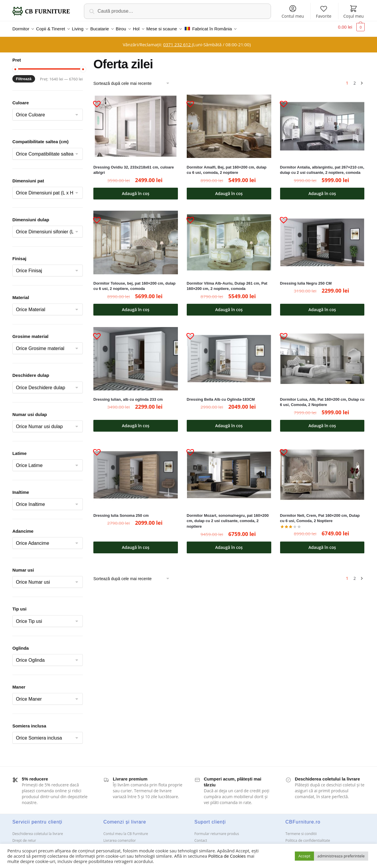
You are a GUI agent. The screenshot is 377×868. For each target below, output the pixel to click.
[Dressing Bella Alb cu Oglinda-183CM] (229, 355)
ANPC (199, 843)
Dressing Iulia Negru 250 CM (306, 280)
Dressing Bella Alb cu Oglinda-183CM (221, 396)
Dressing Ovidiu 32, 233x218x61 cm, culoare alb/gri (134, 166)
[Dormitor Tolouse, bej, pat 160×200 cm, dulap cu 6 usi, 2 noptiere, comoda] (136, 239)
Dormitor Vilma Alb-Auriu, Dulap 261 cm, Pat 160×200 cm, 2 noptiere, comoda (227, 283)
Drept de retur (24, 837)
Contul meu (293, 12)
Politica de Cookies (227, 856)
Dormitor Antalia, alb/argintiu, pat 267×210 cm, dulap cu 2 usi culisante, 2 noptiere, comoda (322, 166)
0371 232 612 (177, 41)
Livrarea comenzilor (120, 837)
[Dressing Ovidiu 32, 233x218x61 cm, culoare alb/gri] (136, 123)
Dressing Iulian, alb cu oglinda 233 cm (128, 396)
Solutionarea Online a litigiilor (310, 843)
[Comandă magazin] (133, 80)
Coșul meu (354, 12)
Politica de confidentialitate (308, 837)
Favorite (324, 12)
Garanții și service (27, 843)
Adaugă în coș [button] (136, 190)
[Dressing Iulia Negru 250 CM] (322, 239)
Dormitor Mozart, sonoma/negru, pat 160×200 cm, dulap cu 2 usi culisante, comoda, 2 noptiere (228, 517)
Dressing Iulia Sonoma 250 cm (121, 512)
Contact (201, 837)
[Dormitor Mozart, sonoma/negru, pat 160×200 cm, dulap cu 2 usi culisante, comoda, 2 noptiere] (229, 471)
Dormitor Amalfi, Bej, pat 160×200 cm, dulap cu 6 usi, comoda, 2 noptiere (227, 166)
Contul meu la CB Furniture (126, 830)
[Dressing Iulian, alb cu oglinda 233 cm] (136, 355)
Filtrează (24, 75)
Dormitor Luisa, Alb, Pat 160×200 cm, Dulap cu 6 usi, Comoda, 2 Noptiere (322, 399)
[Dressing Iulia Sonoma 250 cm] (136, 471)
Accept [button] (304, 856)
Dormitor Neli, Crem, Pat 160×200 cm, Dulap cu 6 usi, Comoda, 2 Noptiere (320, 515)
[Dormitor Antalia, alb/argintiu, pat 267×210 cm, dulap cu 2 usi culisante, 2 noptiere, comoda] (322, 123)
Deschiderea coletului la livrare (38, 830)
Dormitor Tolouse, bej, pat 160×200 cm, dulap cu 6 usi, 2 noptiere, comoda (134, 283)
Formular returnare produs (217, 830)
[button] (95, 98)
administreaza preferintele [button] (341, 856)
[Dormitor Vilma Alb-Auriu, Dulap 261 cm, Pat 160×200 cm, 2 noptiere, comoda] (229, 239)
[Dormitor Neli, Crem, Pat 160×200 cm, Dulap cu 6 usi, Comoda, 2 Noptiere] (322, 471)
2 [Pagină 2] (355, 79)
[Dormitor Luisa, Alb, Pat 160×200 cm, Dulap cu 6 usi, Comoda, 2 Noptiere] (322, 355)
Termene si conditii (301, 830)
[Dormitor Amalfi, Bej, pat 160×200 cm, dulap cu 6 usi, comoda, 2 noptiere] (229, 123)
